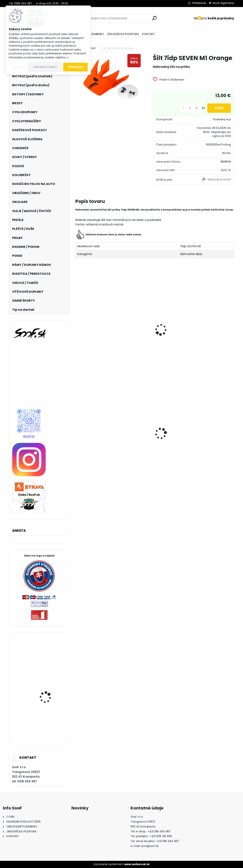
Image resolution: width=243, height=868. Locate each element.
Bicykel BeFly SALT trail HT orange (49, 730)
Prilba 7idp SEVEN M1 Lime (151, 329)
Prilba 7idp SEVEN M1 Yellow (98, 338)
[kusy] (190, 108)
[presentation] (77, 326)
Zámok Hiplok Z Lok (47, 661)
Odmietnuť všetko (45, 67)
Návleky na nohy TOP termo (152, 447)
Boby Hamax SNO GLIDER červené (96, 440)
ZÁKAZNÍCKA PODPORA (123, 34)
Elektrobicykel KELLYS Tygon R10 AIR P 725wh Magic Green (49, 694)
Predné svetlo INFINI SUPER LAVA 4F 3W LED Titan (205, 453)
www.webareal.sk (137, 864)
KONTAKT (148, 34)
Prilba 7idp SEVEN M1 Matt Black (205, 340)
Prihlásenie (199, 3)
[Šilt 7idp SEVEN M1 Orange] (108, 78)
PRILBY (92, 48)
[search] (154, 18)
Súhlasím (75, 67)
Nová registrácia (223, 3)
